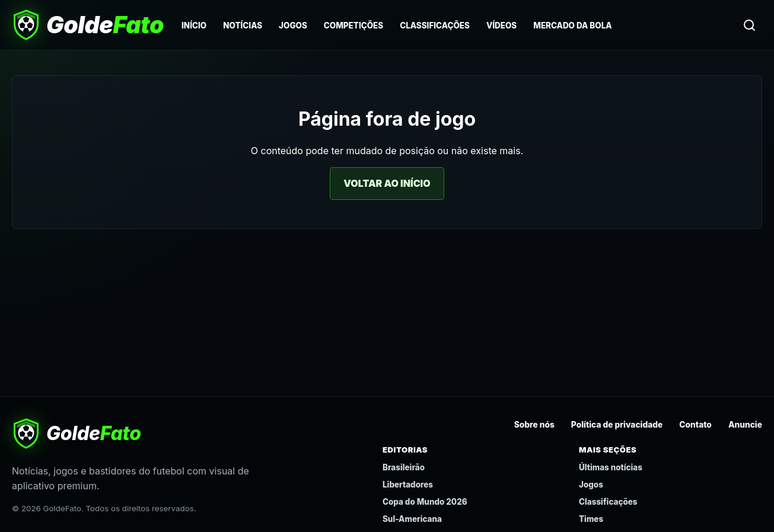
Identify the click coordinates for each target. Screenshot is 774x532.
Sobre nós (534, 425)
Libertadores (408, 485)
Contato (695, 425)
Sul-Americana (412, 519)
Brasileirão (404, 467)
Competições (353, 26)
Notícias (243, 26)
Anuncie (745, 425)
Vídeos (501, 26)
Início (194, 26)
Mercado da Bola (572, 26)
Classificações (435, 26)
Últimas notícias (611, 467)
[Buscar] (749, 25)
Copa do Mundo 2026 (425, 502)
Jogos (293, 26)
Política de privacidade (617, 425)
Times (591, 519)
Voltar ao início (387, 183)
